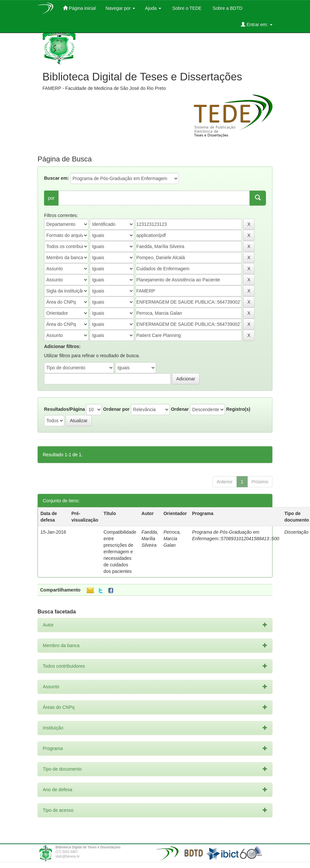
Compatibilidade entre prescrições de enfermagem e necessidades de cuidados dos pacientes (120, 552)
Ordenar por (116, 409)
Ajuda (153, 8)
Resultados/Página (64, 409)
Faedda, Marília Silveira (150, 539)
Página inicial (79, 8)
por (51, 198)
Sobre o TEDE (186, 8)
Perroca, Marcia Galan (172, 539)
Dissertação (296, 532)
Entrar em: (257, 24)
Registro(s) (238, 409)
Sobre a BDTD (227, 8)
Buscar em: (56, 178)
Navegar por (120, 8)
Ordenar (180, 409)
